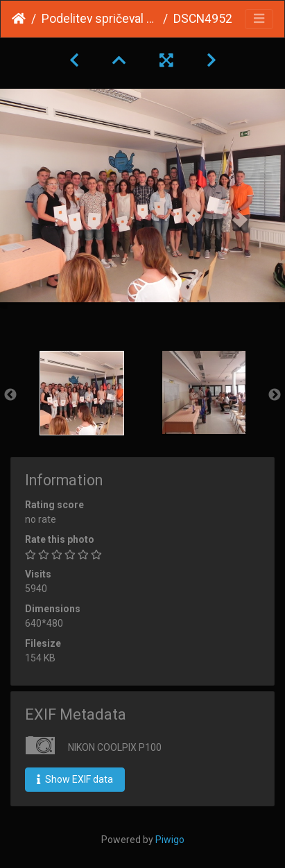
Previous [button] (10, 395)
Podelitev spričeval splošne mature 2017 (100, 19)
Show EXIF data (75, 779)
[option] (82, 393)
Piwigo (170, 840)
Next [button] (275, 395)
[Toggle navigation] (259, 19)
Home (19, 19)
